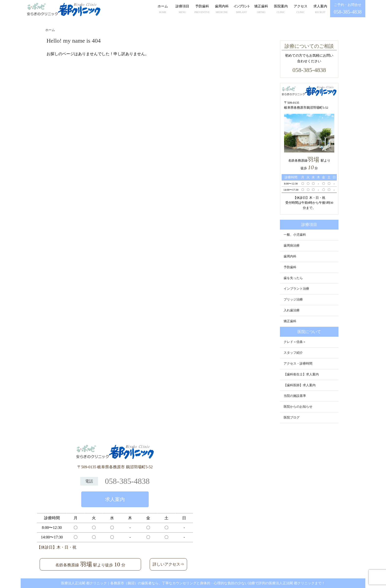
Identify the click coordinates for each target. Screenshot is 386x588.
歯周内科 (222, 10)
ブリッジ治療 (293, 300)
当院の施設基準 (295, 396)
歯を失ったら (293, 278)
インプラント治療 (296, 289)
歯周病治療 (292, 246)
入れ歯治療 (292, 310)
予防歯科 (202, 10)
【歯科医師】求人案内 (300, 385)
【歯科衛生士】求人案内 (301, 374)
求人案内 (320, 10)
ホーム (163, 10)
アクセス (301, 10)
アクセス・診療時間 (298, 364)
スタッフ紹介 (293, 353)
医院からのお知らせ (298, 407)
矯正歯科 (261, 10)
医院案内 (281, 10)
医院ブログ (292, 418)
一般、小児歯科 (295, 235)
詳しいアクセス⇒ (168, 564)
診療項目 (182, 10)
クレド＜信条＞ (295, 342)
